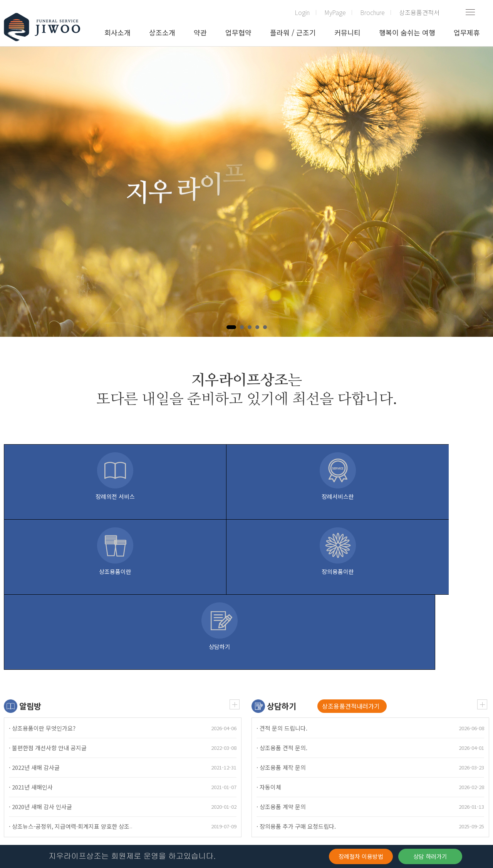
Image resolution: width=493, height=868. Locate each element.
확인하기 (43, 821)
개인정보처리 (77, 767)
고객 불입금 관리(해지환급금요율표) (221, 767)
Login (302, 12)
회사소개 (117, 32)
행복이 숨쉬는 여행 (407, 32)
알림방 (30, 556)
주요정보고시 (153, 767)
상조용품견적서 (419, 12)
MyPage (335, 12)
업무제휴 (467, 32)
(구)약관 (14, 767)
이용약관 (42, 767)
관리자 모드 (115, 767)
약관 (200, 32)
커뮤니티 (347, 32)
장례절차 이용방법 (361, 856)
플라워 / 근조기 (293, 32)
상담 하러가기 (430, 856)
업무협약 (238, 32)
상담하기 (282, 556)
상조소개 (162, 32)
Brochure (372, 12)
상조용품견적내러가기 (351, 556)
